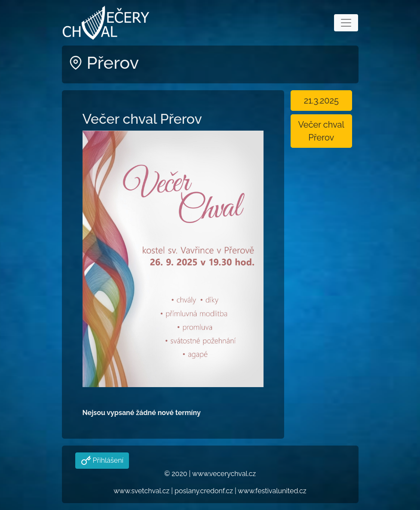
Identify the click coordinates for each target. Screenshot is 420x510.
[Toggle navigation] (346, 23)
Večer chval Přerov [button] (321, 131)
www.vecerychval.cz (224, 474)
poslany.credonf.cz (204, 491)
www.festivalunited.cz (272, 491)
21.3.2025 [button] (321, 101)
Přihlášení (107, 460)
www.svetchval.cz (141, 491)
